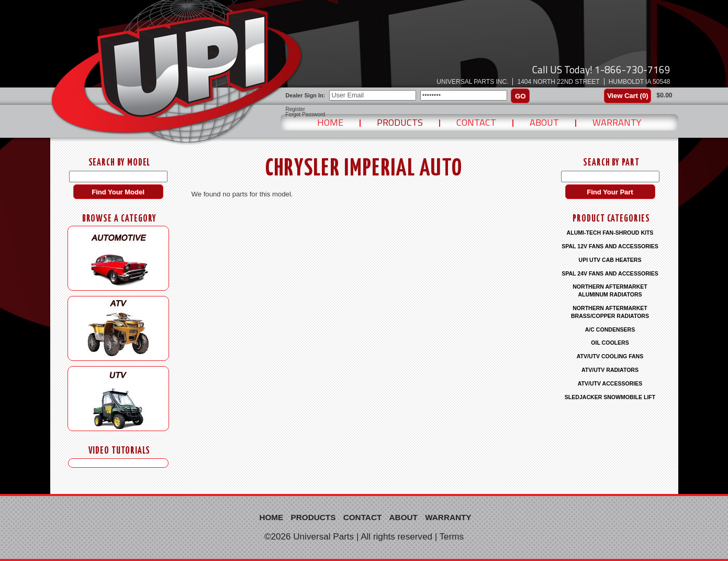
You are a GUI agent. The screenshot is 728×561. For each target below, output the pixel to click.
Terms (452, 537)
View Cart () (628, 96)
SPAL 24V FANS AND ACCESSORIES (610, 273)
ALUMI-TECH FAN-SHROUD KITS (610, 233)
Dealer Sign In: (306, 95)
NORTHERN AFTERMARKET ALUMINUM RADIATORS (610, 290)
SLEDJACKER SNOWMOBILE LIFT (610, 397)
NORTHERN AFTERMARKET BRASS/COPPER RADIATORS (610, 312)
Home (330, 122)
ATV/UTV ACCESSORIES (610, 383)
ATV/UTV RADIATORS (610, 370)
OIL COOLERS (610, 343)
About (544, 122)
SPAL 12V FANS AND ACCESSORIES (610, 246)
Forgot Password (306, 115)
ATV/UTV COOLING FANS (610, 356)
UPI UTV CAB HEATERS (610, 260)
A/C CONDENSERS (610, 329)
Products (400, 122)
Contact (476, 122)
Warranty (617, 122)
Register (295, 109)
